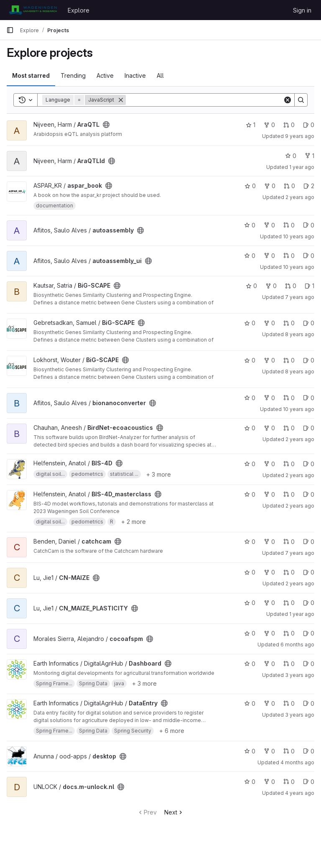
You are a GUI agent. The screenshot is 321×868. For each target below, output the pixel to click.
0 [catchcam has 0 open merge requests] (289, 542)
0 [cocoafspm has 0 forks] (269, 633)
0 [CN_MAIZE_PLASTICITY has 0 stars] (250, 603)
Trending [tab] (73, 75)
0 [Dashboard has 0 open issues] (309, 664)
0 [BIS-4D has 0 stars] (250, 464)
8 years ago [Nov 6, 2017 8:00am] (300, 334)
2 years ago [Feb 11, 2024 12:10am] (300, 439)
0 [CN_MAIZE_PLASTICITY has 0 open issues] (309, 603)
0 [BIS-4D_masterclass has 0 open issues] (309, 494)
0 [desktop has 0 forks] (269, 751)
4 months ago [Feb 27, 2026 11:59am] (297, 762)
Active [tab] (105, 75)
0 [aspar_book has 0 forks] (270, 186)
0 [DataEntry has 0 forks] (269, 703)
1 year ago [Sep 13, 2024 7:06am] (302, 614)
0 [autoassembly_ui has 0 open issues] (309, 256)
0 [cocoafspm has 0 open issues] (309, 633)
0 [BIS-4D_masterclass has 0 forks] (269, 494)
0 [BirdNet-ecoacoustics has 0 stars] (250, 428)
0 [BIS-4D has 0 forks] (269, 464)
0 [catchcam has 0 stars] (250, 542)
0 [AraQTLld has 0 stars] (291, 156)
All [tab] (160, 75)
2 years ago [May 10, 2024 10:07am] (300, 506)
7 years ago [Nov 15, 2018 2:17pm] (300, 297)
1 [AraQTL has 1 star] (251, 125)
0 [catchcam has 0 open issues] (309, 542)
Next (174, 812)
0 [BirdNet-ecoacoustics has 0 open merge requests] (289, 428)
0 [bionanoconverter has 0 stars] (250, 398)
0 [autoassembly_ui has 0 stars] (250, 256)
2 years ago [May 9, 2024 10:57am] (300, 475)
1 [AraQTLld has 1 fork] (310, 156)
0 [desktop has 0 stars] (250, 751)
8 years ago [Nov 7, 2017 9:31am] (300, 371)
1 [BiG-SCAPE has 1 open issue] (310, 286)
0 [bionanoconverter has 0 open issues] (309, 398)
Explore (79, 10)
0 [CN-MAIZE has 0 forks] (269, 572)
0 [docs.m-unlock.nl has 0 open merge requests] (289, 782)
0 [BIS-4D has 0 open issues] (309, 464)
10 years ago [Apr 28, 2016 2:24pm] (299, 409)
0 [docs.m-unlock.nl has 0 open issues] (309, 782)
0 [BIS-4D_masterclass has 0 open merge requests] (289, 494)
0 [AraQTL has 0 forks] (269, 125)
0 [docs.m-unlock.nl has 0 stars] (250, 782)
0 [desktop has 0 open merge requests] (289, 751)
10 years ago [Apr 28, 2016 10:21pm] (299, 267)
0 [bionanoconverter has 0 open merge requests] (289, 398)
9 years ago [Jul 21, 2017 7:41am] (300, 136)
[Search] (204, 100)
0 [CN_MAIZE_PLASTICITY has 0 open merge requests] (289, 603)
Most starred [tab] (31, 75)
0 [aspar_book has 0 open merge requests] (289, 186)
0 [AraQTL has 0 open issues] (309, 125)
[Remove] (121, 100)
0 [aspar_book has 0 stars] (250, 186)
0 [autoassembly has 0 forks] (269, 225)
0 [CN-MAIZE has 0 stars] (250, 572)
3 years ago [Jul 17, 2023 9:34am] (300, 675)
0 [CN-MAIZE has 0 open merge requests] (289, 572)
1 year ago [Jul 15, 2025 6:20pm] (302, 167)
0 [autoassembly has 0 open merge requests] (289, 225)
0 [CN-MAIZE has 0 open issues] (309, 572)
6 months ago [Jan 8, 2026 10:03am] (297, 645)
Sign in (302, 10)
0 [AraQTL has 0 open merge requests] (289, 125)
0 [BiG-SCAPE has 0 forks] (271, 286)
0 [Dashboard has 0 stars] (250, 664)
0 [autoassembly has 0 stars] (250, 225)
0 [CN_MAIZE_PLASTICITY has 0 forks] (269, 603)
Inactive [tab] (135, 75)
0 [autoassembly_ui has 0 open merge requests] (289, 256)
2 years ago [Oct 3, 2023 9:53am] (300, 197)
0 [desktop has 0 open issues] (309, 751)
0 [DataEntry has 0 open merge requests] (289, 703)
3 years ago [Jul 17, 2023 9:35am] (300, 715)
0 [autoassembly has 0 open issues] (309, 225)
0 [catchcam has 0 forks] (269, 542)
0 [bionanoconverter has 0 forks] (269, 398)
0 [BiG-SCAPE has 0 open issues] (309, 323)
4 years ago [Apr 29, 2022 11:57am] (300, 793)
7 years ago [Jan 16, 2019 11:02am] (300, 553)
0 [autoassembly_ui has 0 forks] (269, 256)
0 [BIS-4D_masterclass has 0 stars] (250, 494)
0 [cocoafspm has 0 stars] (250, 633)
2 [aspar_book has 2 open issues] (309, 186)
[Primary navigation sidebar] (10, 30)
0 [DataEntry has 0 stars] (250, 703)
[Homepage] (33, 10)
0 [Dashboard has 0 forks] (269, 664)
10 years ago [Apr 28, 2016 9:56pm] (299, 236)
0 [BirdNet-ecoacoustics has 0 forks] (269, 428)
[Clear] (288, 100)
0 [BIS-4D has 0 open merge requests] (289, 464)
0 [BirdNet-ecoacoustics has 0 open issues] (309, 428)
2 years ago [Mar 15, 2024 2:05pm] (300, 583)
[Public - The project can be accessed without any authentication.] (106, 125)
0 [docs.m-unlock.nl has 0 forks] (269, 782)
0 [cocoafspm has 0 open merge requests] (289, 633)
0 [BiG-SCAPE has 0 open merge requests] (291, 286)
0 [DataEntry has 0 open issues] (309, 703)
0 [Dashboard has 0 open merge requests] (289, 664)
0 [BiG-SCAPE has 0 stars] (251, 286)
